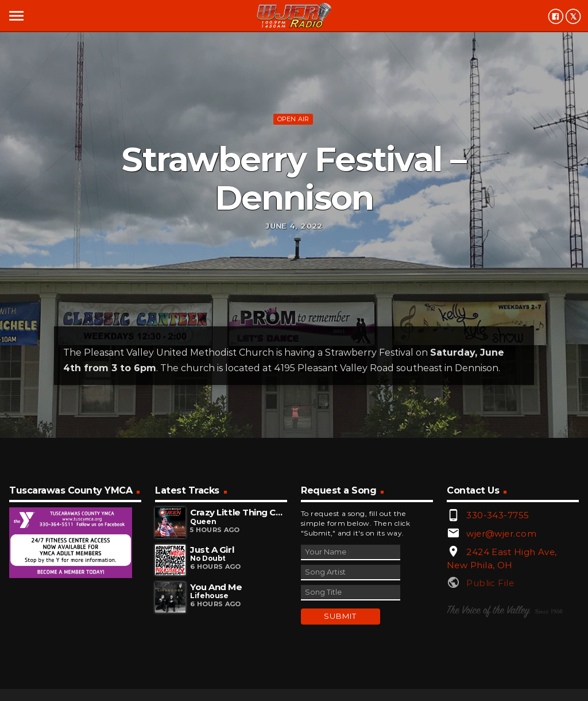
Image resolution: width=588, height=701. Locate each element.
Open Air (293, 119)
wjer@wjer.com (501, 534)
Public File (490, 583)
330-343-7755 (498, 515)
